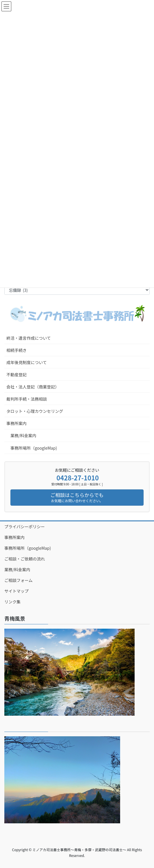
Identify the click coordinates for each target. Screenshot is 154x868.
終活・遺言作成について (29, 338)
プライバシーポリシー (25, 527)
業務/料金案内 (23, 435)
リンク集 (12, 602)
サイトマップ (16, 591)
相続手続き (16, 350)
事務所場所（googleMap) (34, 448)
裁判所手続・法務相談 (27, 399)
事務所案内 (16, 423)
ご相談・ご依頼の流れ (25, 559)
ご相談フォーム (19, 580)
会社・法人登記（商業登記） (33, 387)
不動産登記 (16, 375)
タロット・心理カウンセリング (35, 411)
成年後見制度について (27, 362)
